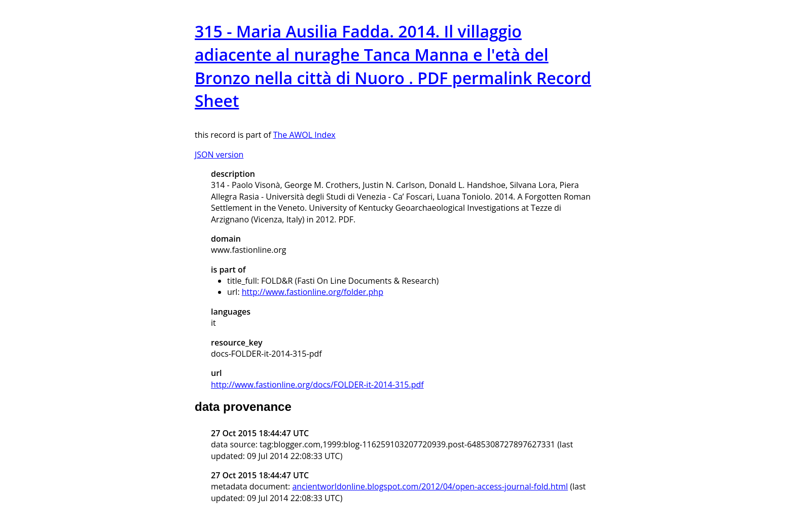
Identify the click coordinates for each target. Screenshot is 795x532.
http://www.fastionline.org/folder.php (313, 292)
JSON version (219, 155)
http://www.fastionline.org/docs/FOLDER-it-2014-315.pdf (317, 385)
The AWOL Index (304, 135)
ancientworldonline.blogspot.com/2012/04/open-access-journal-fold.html (430, 486)
